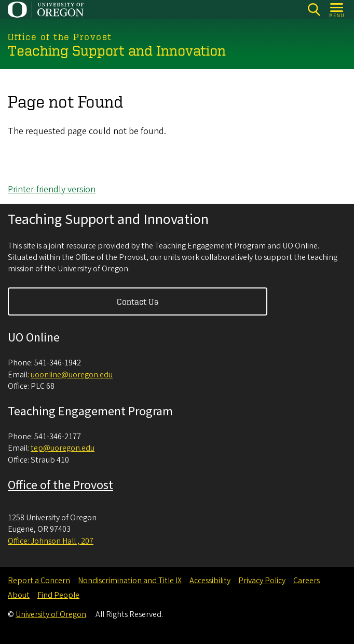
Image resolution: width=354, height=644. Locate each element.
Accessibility (210, 581)
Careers (307, 581)
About (19, 595)
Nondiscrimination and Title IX (130, 581)
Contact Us (138, 301)
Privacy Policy (262, 581)
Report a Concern (39, 581)
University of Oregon (51, 614)
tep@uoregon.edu (63, 448)
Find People (58, 595)
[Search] (314, 10)
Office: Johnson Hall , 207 (51, 541)
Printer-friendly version (52, 189)
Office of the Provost (60, 485)
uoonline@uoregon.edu (72, 375)
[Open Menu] (337, 10)
